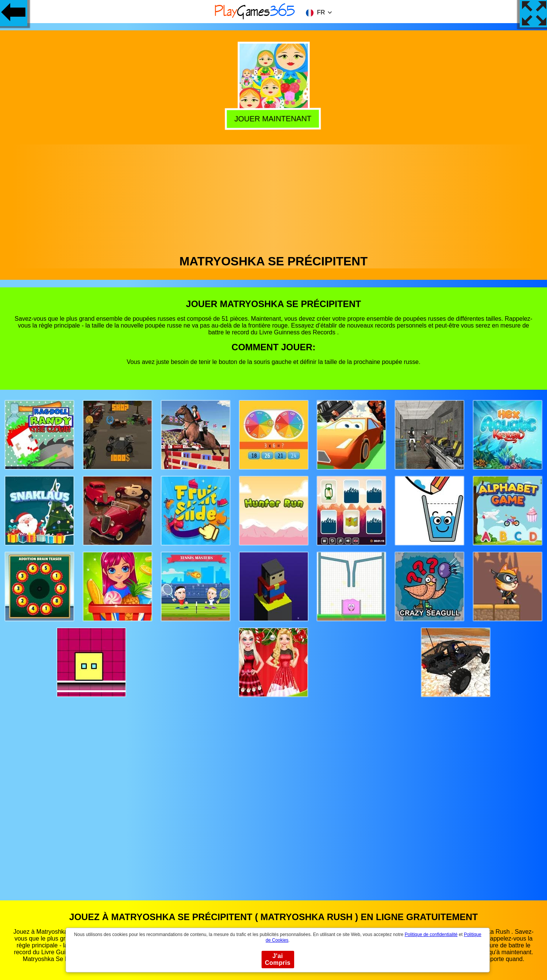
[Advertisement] (274, 198)
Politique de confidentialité (431, 935)
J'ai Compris (278, 959)
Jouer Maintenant (274, 118)
